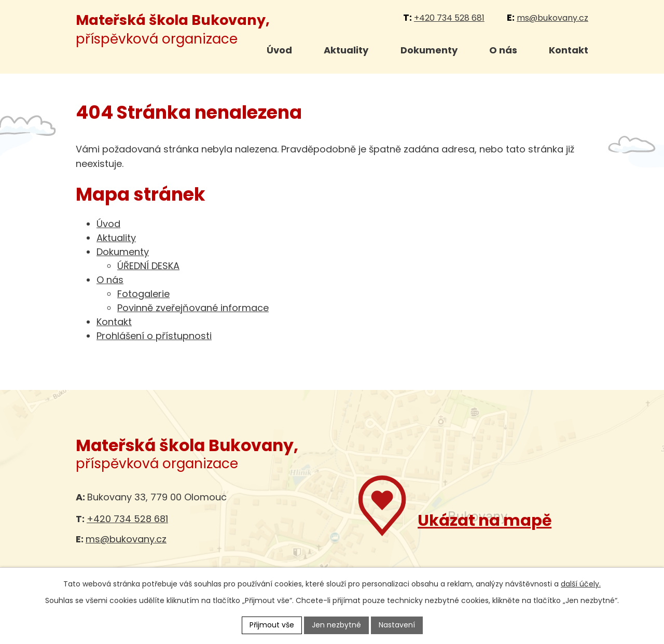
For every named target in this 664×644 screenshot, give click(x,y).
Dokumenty (429, 50)
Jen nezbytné (336, 625)
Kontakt (569, 50)
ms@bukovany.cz (552, 18)
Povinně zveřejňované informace (193, 308)
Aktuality (346, 50)
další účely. (581, 584)
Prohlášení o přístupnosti (154, 336)
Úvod (279, 50)
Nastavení (397, 625)
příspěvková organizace (173, 29)
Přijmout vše (272, 625)
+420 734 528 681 (449, 18)
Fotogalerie (143, 294)
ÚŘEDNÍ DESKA (148, 266)
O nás (503, 50)
